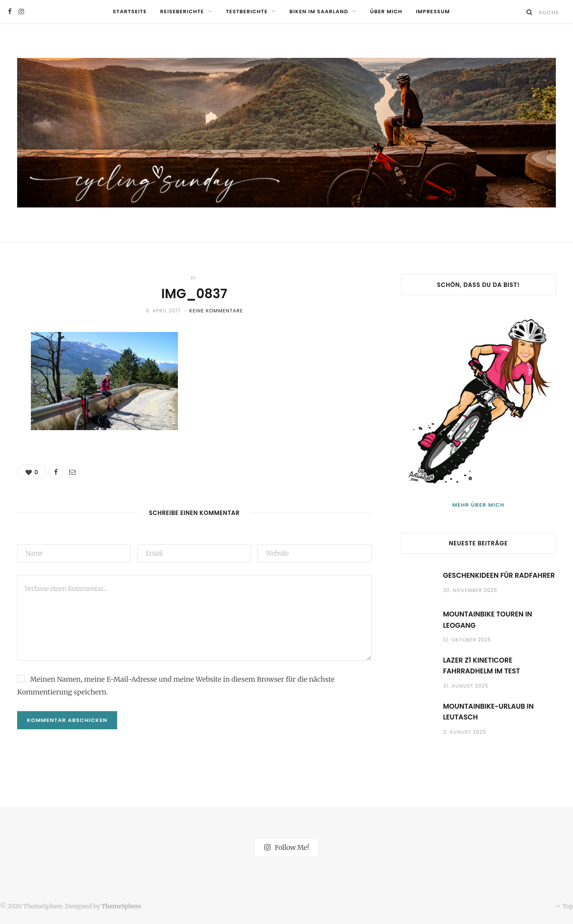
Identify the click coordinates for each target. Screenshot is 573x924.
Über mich (386, 12)
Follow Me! (287, 847)
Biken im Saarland (319, 12)
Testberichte (247, 12)
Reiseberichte (182, 12)
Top (564, 906)
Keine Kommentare (216, 311)
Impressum (433, 12)
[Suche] (530, 12)
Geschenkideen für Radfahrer (499, 575)
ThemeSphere (121, 906)
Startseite (130, 12)
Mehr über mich (478, 505)
